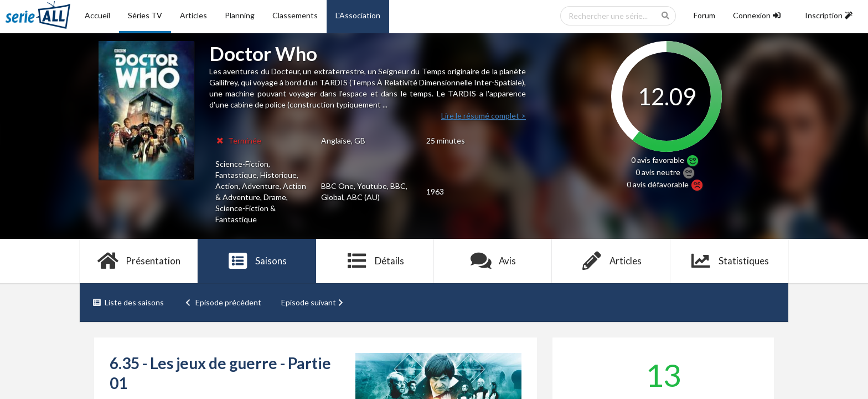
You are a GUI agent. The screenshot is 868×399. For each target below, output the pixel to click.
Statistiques (729, 261)
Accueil (97, 15)
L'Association (358, 15)
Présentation (139, 261)
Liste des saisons (128, 302)
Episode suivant (313, 302)
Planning (240, 15)
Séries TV (145, 15)
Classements (295, 15)
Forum (704, 15)
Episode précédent (223, 302)
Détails (375, 261)
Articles (193, 15)
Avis (493, 261)
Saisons (257, 261)
